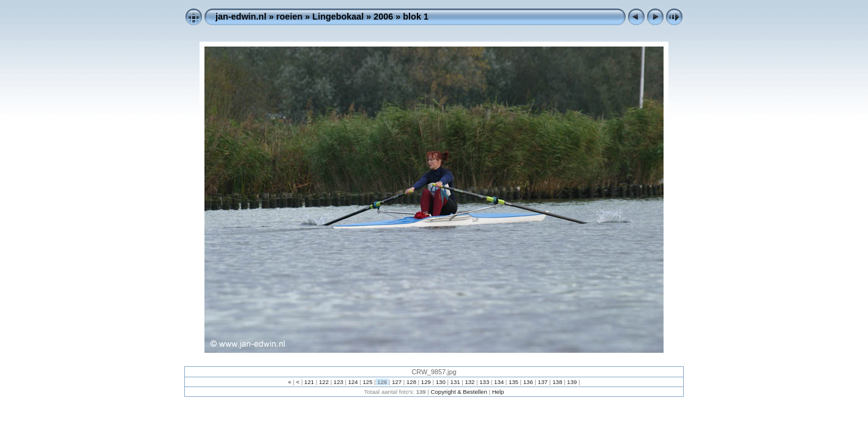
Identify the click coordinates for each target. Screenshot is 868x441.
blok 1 (416, 17)
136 (528, 382)
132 (470, 382)
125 (368, 382)
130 (440, 382)
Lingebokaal (338, 17)
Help (498, 392)
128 (411, 382)
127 (397, 382)
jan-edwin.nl (241, 17)
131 (455, 382)
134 (499, 382)
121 (309, 382)
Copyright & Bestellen (459, 392)
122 (324, 382)
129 (426, 382)
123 (338, 382)
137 (543, 382)
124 (353, 382)
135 (513, 382)
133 (485, 382)
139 (572, 382)
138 (557, 382)
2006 (383, 17)
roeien (289, 17)
